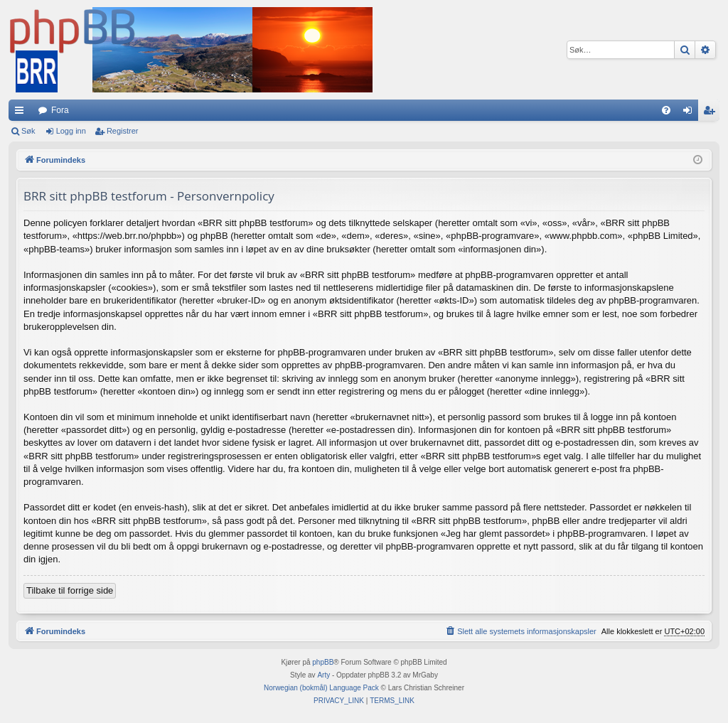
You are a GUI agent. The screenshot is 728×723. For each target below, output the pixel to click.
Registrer (123, 131)
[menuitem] (666, 110)
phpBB (323, 662)
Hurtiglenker (22, 113)
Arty (323, 675)
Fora (60, 110)
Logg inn (71, 131)
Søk (28, 131)
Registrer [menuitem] (712, 113)
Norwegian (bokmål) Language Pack (321, 688)
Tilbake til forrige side (70, 590)
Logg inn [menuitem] (691, 113)
